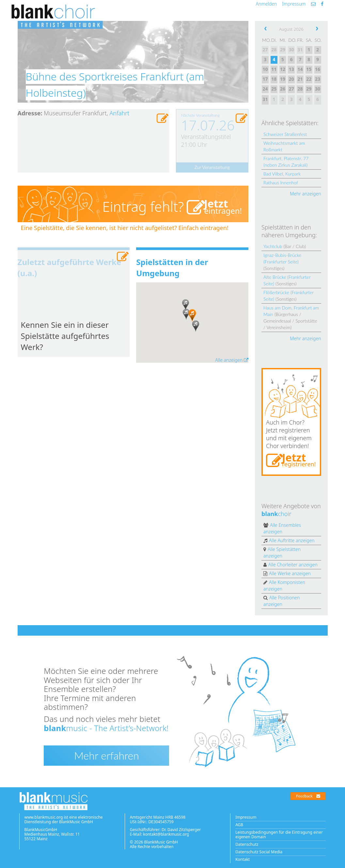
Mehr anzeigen (305, 194)
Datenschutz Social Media (259, 852)
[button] (192, 316)
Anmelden (267, 4)
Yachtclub (273, 246)
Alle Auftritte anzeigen (292, 540)
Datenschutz (247, 844)
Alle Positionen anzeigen (282, 601)
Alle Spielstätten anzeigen (282, 552)
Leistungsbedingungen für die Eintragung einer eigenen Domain (279, 835)
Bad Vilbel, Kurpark (282, 174)
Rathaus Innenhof (281, 183)
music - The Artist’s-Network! (106, 728)
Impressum (294, 4)
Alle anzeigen (232, 360)
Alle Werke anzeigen (290, 573)
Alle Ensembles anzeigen (282, 528)
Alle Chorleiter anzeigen (293, 565)
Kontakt (243, 859)
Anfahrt (120, 113)
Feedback (308, 796)
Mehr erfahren (107, 755)
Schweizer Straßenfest (285, 134)
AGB (239, 825)
